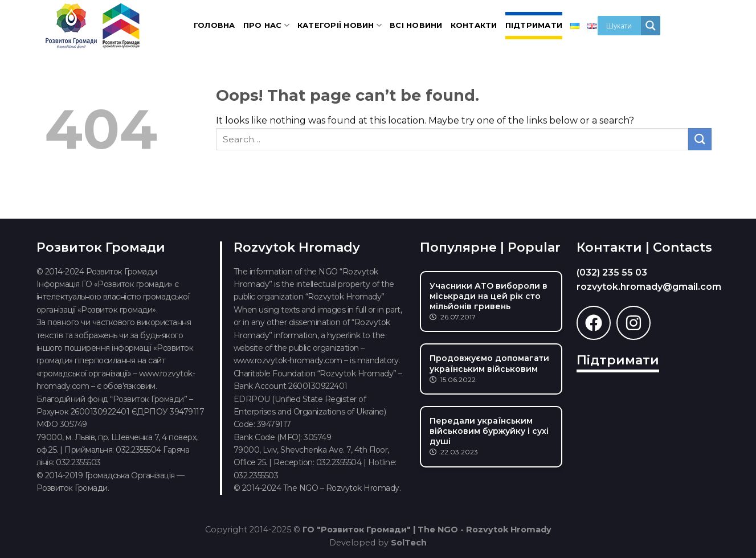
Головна (214, 25)
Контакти (474, 25)
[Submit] (700, 139)
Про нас (266, 25)
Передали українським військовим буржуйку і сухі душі (489, 431)
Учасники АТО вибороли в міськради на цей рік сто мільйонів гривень (489, 296)
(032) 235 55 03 (612, 272)
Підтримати (534, 25)
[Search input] (622, 26)
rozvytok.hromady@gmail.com (649, 287)
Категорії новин (340, 25)
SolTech (409, 543)
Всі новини (416, 25)
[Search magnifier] (651, 26)
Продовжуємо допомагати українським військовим (489, 363)
